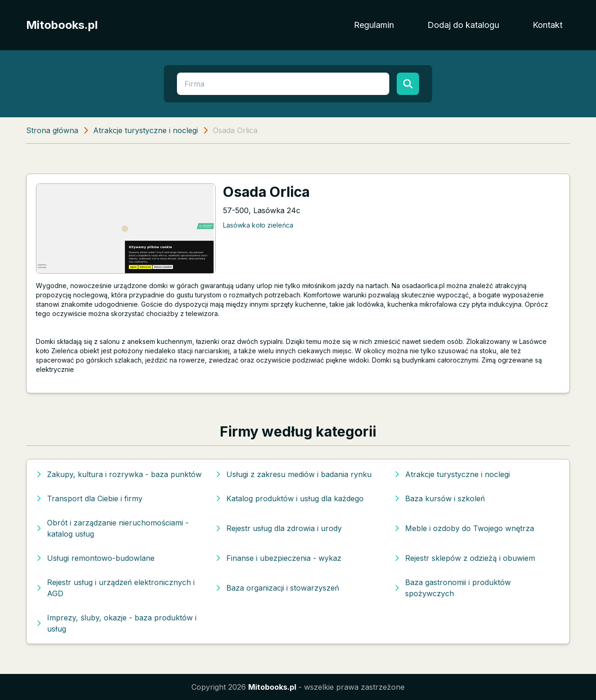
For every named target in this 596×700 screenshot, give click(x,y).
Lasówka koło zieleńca (258, 225)
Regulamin (374, 25)
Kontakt (548, 25)
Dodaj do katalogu (463, 25)
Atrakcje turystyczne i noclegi (146, 130)
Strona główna (52, 130)
